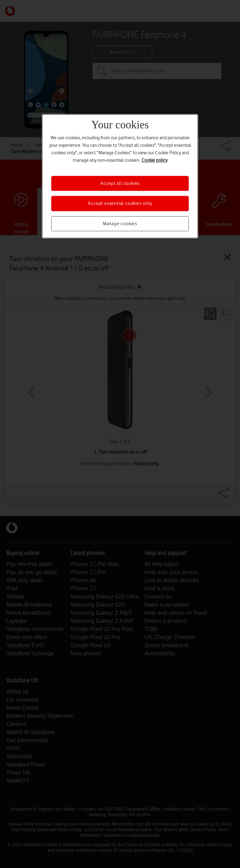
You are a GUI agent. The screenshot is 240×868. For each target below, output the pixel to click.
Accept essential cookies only (120, 203)
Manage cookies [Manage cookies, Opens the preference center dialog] (120, 224)
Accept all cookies (120, 183)
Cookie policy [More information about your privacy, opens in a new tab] (155, 160)
